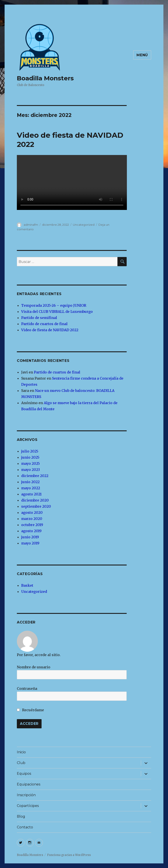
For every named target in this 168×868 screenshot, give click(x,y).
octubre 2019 (32, 525)
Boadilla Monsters (45, 78)
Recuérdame (30, 710)
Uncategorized (84, 225)
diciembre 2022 (35, 476)
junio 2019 (30, 537)
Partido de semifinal (39, 318)
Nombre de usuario (34, 667)
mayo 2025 (31, 463)
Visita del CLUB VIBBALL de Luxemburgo (57, 312)
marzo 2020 (32, 519)
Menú (142, 55)
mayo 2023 (31, 470)
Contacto (25, 827)
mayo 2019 (30, 543)
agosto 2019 (31, 531)
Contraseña (27, 688)
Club (21, 763)
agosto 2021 (31, 494)
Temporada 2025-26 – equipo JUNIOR (54, 305)
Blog (21, 816)
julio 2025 (30, 451)
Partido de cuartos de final (44, 324)
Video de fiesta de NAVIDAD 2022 (50, 330)
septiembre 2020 (36, 506)
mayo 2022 (31, 488)
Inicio (21, 752)
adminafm (31, 225)
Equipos (24, 774)
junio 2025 (30, 457)
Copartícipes (28, 806)
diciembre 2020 (35, 500)
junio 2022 (30, 482)
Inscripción (26, 795)
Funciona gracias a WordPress (69, 855)
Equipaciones (29, 784)
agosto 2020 (32, 512)
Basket (27, 585)
